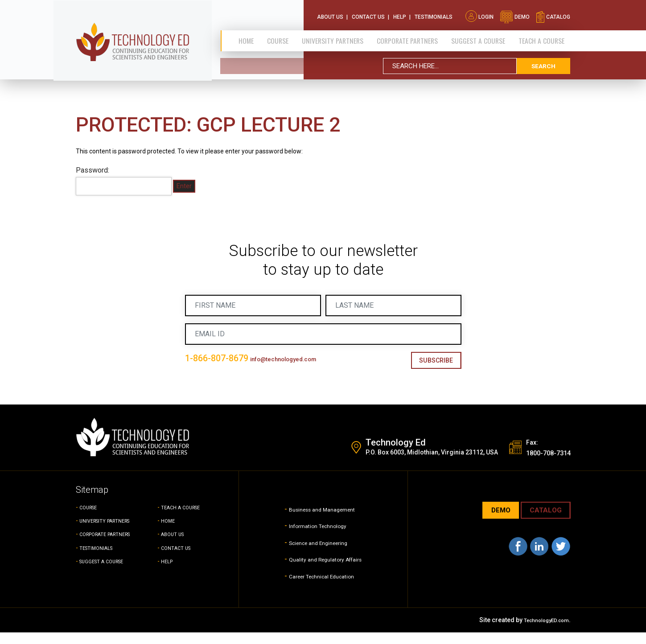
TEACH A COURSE (542, 37)
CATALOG (543, 522)
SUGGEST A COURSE (479, 37)
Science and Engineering (317, 553)
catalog (553, 13)
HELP (168, 572)
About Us (330, 13)
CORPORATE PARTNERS (408, 37)
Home (250, 37)
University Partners (333, 37)
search (543, 62)
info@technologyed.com (224, 374)
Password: (124, 181)
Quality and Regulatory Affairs (325, 570)
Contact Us (368, 13)
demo (515, 13)
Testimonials (434, 13)
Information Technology (316, 537)
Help (400, 13)
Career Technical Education (322, 587)
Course (279, 37)
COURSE (91, 518)
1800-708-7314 (541, 463)
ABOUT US (176, 545)
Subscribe (433, 361)
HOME (170, 532)
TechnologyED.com (541, 631)
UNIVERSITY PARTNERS (113, 532)
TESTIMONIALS (101, 559)
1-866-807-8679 (233, 358)
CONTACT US (180, 559)
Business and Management (322, 520)
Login (479, 13)
